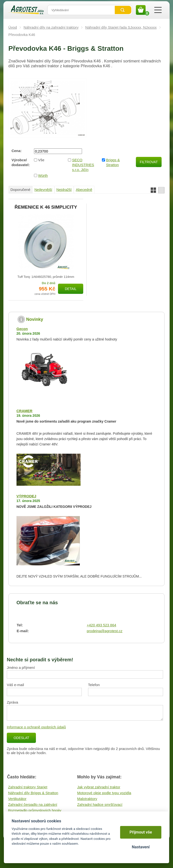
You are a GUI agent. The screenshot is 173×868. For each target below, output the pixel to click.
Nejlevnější (43, 190)
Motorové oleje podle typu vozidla (104, 793)
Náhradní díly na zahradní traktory (51, 27)
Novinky (35, 319)
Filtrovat (149, 162)
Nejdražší (64, 190)
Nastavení (141, 847)
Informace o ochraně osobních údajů (36, 727)
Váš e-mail (15, 685)
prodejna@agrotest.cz (105, 631)
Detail (71, 289)
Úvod (13, 27)
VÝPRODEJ (26, 496)
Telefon (94, 685)
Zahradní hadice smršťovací (100, 804)
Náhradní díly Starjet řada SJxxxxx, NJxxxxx (121, 27)
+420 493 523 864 (102, 625)
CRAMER (25, 411)
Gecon (22, 329)
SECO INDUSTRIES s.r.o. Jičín (83, 165)
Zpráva (12, 702)
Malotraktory (87, 799)
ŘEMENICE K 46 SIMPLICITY (46, 207)
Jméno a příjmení (21, 668)
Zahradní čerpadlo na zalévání (33, 804)
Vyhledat (123, 10)
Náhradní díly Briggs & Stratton (33, 793)
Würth (43, 175)
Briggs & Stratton (113, 162)
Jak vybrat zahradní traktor (99, 787)
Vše (41, 160)
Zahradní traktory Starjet (28, 787)
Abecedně (84, 190)
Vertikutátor (17, 799)
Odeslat (21, 738)
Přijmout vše (141, 832)
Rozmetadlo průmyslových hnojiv (35, 810)
